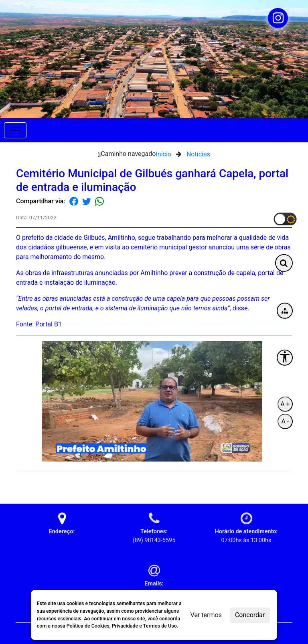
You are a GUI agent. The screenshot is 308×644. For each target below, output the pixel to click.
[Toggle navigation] (15, 130)
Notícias (198, 154)
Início (163, 154)
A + (285, 404)
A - (285, 421)
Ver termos (206, 615)
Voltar (283, 484)
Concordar (250, 615)
